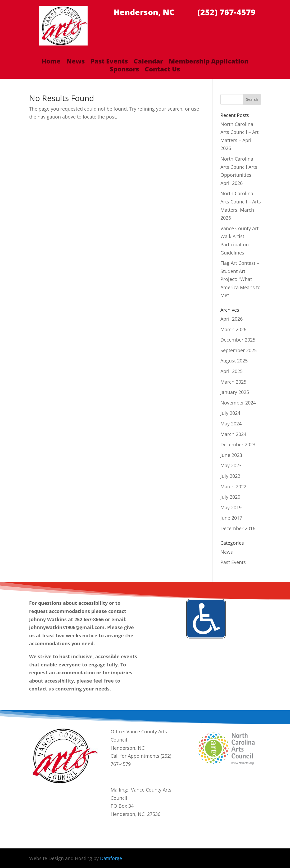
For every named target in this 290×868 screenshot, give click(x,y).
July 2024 (230, 413)
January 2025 (235, 392)
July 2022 (230, 476)
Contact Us (162, 70)
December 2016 (238, 528)
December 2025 (238, 340)
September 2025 (239, 350)
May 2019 (231, 507)
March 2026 (233, 329)
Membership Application (209, 62)
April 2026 (232, 319)
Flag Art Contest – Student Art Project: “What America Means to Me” (241, 279)
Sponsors (124, 70)
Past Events (109, 62)
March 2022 (233, 487)
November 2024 (238, 403)
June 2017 (231, 518)
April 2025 (232, 371)
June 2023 (231, 455)
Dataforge (111, 858)
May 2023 (231, 465)
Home (51, 62)
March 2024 (233, 434)
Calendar (148, 62)
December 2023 (238, 444)
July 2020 (230, 497)
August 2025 (234, 361)
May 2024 (231, 424)
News (76, 62)
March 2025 (233, 382)
